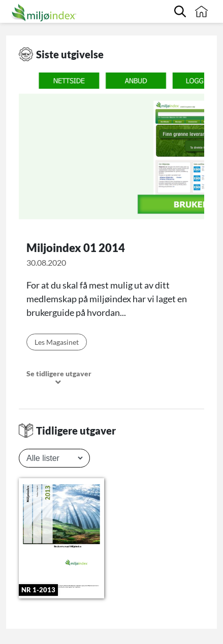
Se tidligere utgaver (59, 378)
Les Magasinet (57, 342)
